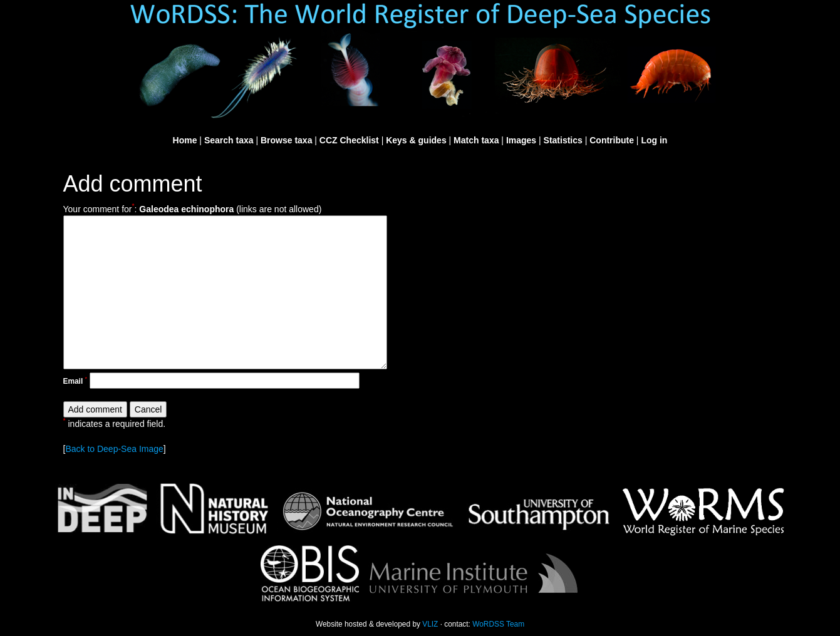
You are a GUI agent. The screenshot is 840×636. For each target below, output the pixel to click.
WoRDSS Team (498, 624)
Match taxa (476, 140)
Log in (654, 140)
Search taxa (229, 140)
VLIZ (430, 624)
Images (521, 140)
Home (185, 140)
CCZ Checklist (349, 140)
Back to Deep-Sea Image (114, 449)
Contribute (612, 140)
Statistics (563, 140)
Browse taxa (286, 140)
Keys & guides (416, 140)
